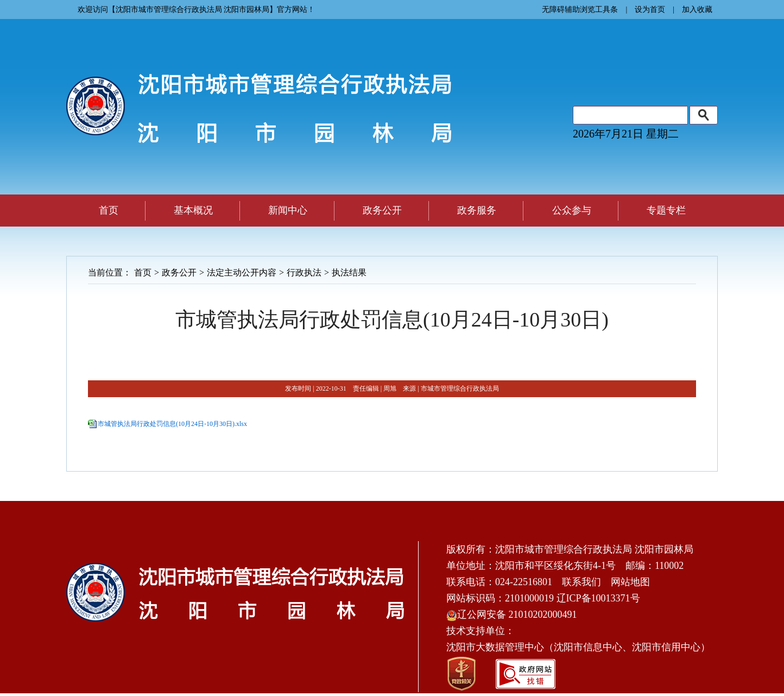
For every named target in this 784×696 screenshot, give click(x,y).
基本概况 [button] (193, 210)
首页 (109, 210)
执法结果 (349, 272)
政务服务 (477, 210)
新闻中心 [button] (288, 210)
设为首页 (650, 10)
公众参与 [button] (572, 210)
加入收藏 (697, 10)
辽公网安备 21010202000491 (512, 615)
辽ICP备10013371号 (598, 598)
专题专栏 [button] (666, 210)
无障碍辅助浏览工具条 (580, 10)
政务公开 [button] (382, 210)
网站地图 (630, 582)
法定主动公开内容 (242, 272)
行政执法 (304, 272)
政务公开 (179, 272)
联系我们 (581, 582)
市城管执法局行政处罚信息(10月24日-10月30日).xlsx (172, 424)
